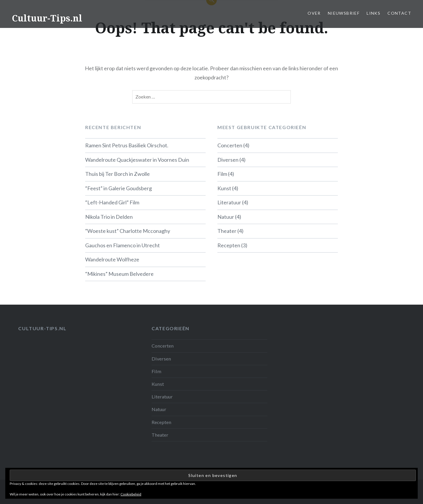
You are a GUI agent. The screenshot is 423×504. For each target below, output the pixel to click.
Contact (399, 13)
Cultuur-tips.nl (42, 328)
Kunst (224, 188)
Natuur (226, 217)
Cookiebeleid (131, 494)
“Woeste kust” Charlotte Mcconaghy (128, 231)
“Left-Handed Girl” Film (112, 202)
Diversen (228, 160)
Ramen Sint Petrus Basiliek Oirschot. (127, 145)
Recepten (229, 245)
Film (222, 174)
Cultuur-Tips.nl (47, 18)
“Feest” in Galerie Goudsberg (119, 188)
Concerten (230, 145)
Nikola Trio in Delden (109, 217)
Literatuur (229, 202)
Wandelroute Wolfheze (112, 259)
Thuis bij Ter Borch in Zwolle (117, 174)
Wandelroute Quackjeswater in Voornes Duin (137, 160)
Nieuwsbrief (344, 13)
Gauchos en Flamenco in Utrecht (122, 245)
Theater (227, 231)
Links (374, 13)
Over (314, 13)
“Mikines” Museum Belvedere (119, 274)
